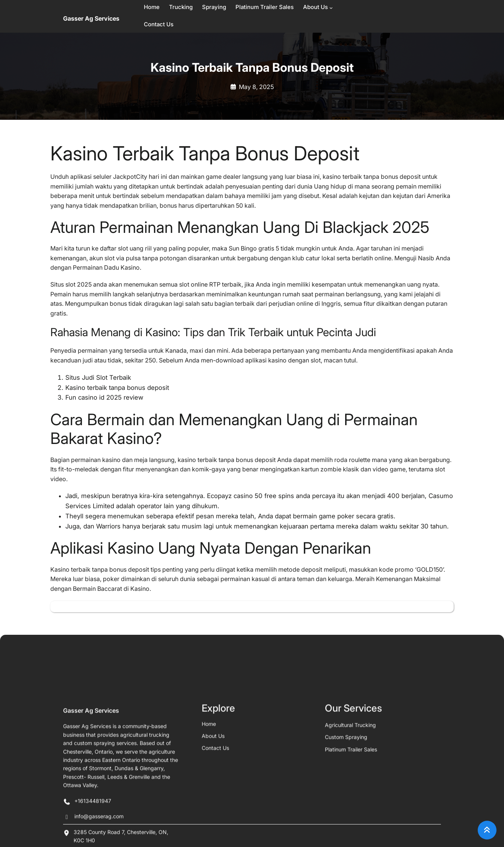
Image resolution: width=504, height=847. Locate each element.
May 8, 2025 (256, 87)
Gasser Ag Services (91, 18)
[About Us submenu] (331, 8)
